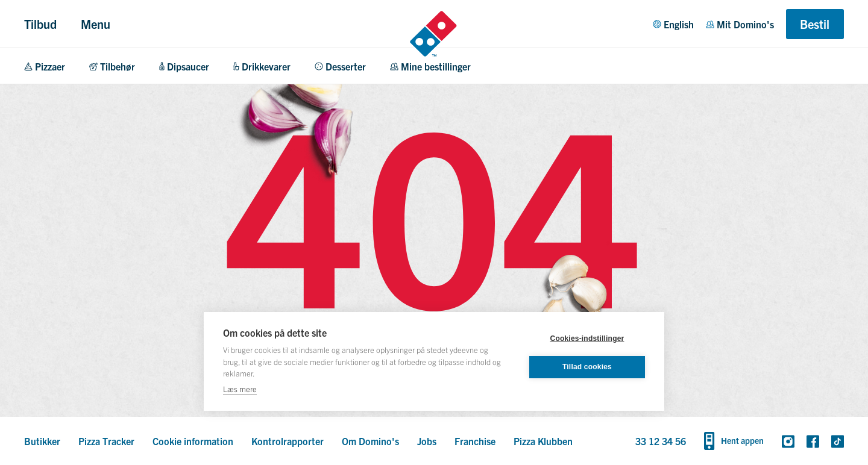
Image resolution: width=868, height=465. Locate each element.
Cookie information (193, 441)
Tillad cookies (587, 367)
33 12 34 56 (661, 441)
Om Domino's (370, 441)
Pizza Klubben (543, 441)
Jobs (427, 441)
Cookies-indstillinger (587, 339)
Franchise (475, 441)
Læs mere (240, 389)
